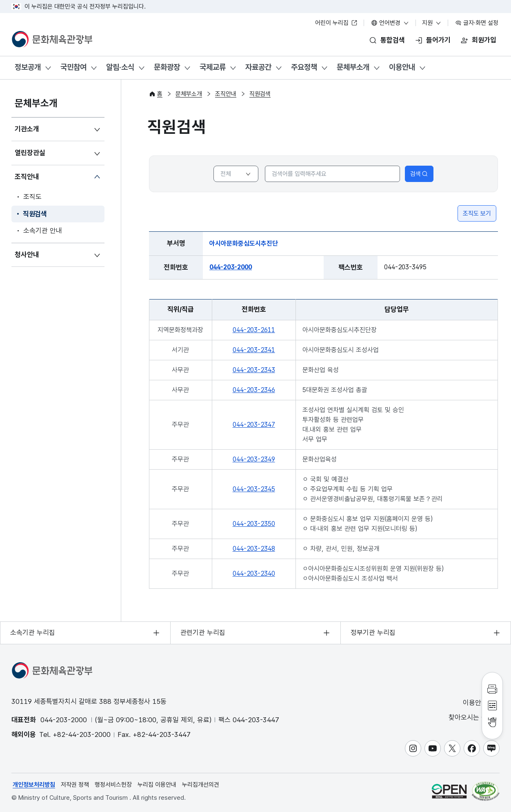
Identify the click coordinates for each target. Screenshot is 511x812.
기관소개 (27, 129)
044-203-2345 (254, 489)
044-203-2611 (254, 330)
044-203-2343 (254, 370)
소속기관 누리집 (33, 632)
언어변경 (390, 23)
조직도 (32, 197)
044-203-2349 (254, 459)
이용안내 (402, 67)
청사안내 (27, 255)
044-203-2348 (254, 549)
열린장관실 (30, 153)
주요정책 (304, 67)
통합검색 (393, 40)
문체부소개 (353, 67)
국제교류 (213, 67)
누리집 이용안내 (157, 785)
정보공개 (28, 67)
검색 (419, 174)
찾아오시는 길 (473, 718)
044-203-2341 (254, 350)
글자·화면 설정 (477, 23)
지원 (432, 23)
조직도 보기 (477, 213)
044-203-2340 (254, 574)
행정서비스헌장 (113, 785)
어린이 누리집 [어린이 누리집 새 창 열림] (336, 23)
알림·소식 (120, 67)
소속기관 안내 (43, 231)
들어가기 (438, 40)
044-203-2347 (254, 425)
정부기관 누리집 (373, 632)
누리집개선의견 (201, 785)
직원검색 (35, 214)
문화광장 (167, 67)
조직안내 (27, 177)
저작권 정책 (75, 785)
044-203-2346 (254, 390)
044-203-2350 (254, 524)
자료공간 (258, 67)
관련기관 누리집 (203, 632)
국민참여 (73, 67)
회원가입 (484, 40)
